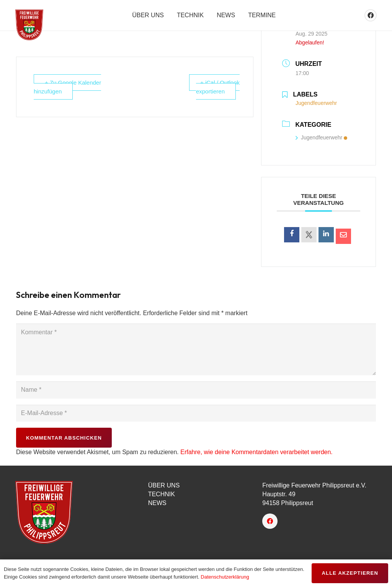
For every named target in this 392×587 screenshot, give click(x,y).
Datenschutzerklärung (225, 577)
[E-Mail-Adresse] (196, 413)
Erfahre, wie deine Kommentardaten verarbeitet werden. (256, 452)
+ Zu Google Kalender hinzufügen (67, 87)
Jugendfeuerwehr (321, 137)
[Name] (196, 390)
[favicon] (29, 25)
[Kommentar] (196, 349)
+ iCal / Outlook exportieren (218, 87)
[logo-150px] (73, 512)
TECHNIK (162, 494)
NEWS (157, 503)
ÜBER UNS (164, 485)
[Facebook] (371, 15)
